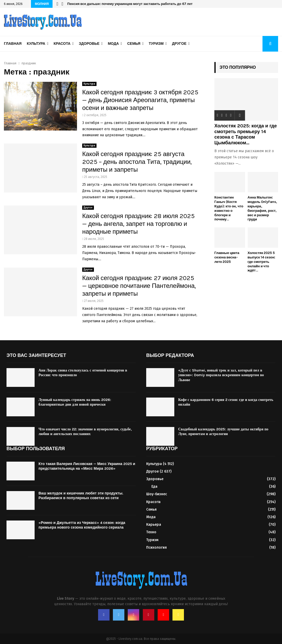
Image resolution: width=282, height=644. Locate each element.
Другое (179, 44)
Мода (113, 44)
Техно (151, 532)
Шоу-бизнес (157, 494)
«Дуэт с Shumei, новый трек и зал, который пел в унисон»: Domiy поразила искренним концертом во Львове (221, 375)
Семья (134, 44)
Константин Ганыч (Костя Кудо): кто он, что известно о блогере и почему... (229, 208)
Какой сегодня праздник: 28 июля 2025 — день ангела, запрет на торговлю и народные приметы (138, 224)
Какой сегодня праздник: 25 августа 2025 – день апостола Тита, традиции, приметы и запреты (137, 162)
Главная (13, 44)
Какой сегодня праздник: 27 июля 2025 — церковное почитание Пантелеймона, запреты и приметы (139, 286)
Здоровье (89, 44)
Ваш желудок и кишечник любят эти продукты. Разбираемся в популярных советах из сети (81, 496)
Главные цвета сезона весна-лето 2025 (227, 257)
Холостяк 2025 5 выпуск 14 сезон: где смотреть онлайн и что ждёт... (262, 262)
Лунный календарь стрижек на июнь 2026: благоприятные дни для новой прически (75, 402)
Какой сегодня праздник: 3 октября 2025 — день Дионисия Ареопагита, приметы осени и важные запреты (140, 100)
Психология (156, 547)
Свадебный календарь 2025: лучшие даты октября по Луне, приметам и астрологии (223, 432)
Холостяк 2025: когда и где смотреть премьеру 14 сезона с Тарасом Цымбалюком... (246, 134)
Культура (36, 44)
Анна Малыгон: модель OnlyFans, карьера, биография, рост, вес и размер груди (262, 208)
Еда (154, 487)
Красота (62, 44)
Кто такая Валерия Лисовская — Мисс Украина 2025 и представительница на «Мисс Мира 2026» (87, 466)
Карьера (154, 525)
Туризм (156, 44)
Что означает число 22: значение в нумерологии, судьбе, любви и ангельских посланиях (85, 432)
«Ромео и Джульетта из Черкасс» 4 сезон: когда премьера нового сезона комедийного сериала (82, 525)
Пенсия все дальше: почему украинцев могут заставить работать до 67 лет (130, 4)
